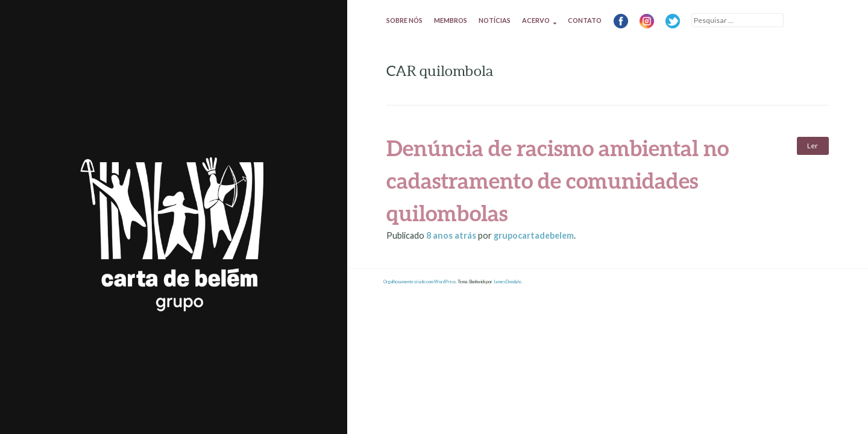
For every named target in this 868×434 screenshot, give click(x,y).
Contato (585, 20)
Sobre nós (404, 20)
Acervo (536, 20)
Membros (451, 20)
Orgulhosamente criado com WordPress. (420, 282)
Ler (813, 146)
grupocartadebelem (534, 235)
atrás (452, 235)
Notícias (495, 20)
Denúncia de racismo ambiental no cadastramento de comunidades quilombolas (558, 180)
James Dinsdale (507, 282)
